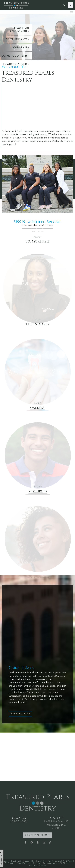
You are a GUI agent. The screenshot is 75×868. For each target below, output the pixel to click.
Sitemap (42, 866)
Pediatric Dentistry (15, 64)
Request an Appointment (19, 30)
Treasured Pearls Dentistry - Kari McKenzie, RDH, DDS (46, 861)
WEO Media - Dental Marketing (18, 863)
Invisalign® (20, 48)
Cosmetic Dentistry (15, 56)
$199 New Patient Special (38, 222)
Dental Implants (17, 40)
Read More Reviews (20, 714)
